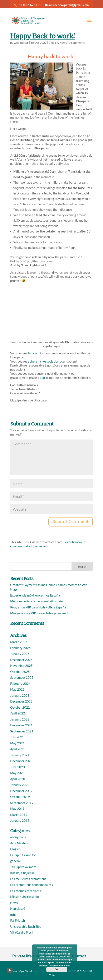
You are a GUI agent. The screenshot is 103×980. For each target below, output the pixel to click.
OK (57, 970)
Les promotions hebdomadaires (32, 885)
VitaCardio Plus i (22, 932)
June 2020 (18, 767)
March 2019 (19, 815)
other (14, 915)
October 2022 (20, 707)
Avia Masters (19, 843)
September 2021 (22, 731)
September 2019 (22, 803)
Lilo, (42, 378)
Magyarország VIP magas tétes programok (40, 613)
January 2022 (20, 719)
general (15, 861)
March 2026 (19, 642)
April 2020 (18, 779)
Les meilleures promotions (28, 879)
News (63, 43)
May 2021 (17, 743)
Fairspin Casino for (23, 855)
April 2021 (18, 749)
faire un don (36, 353)
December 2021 (21, 725)
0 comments (77, 43)
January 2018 (20, 820)
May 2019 (17, 809)
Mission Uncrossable (24, 897)
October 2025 (20, 672)
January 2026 (20, 654)
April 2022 (18, 713)
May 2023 (17, 689)
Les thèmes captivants (26, 891)
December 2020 (21, 761)
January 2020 (20, 785)
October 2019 (20, 797)
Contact (79, 956)
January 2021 (20, 755)
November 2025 (21, 666)
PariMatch (18, 920)
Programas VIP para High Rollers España (38, 607)
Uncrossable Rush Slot (26, 926)
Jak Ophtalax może (23, 867)
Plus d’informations (60, 966)
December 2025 (21, 660)
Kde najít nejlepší (22, 873)
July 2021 (17, 737)
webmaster (21, 43)
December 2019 (21, 791)
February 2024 (20, 684)
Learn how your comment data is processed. (47, 544)
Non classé (18, 908)
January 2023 (20, 695)
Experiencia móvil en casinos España (35, 595)
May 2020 (17, 773)
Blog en (53, 43)
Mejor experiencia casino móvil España (37, 601)
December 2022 (21, 701)
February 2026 (20, 648)
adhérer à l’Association (43, 361)
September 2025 (22, 677)
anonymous (18, 837)
